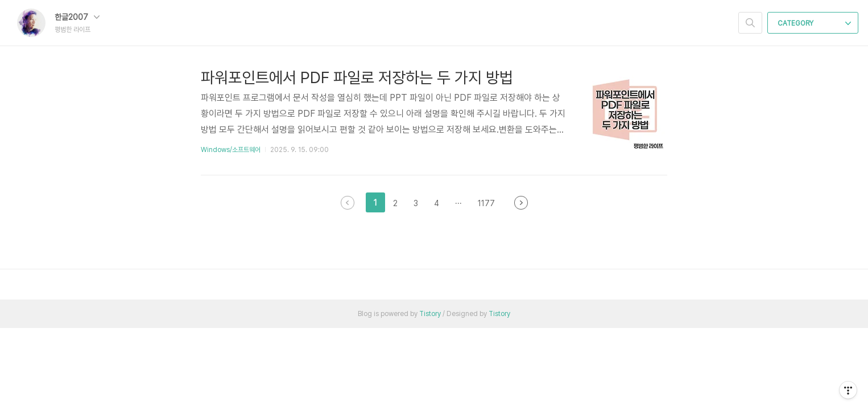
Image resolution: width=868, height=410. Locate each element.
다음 (521, 203)
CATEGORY (814, 23)
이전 (348, 203)
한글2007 (77, 17)
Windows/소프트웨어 (231, 150)
